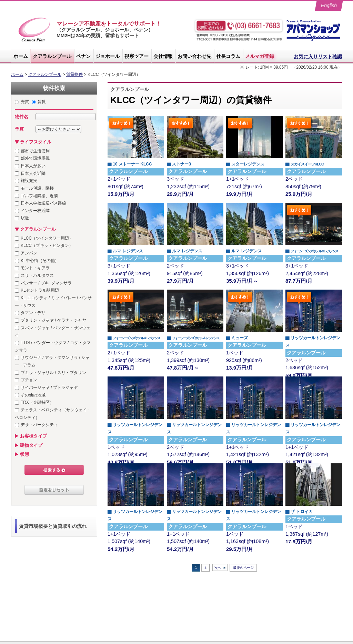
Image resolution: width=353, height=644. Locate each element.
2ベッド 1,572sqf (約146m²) (195, 440)
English (329, 6)
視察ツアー (137, 56)
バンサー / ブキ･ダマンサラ (46, 283)
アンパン (29, 253)
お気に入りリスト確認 (318, 57)
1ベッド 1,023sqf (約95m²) (136, 440)
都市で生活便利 (35, 151)
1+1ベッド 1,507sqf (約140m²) (136, 527)
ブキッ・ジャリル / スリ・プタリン (53, 373)
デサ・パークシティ (39, 425)
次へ (218, 568)
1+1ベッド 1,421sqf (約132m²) (254, 440)
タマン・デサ (33, 313)
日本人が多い (33, 166)
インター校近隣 (35, 211)
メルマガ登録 (260, 56)
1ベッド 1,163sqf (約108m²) (254, 527)
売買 (25, 102)
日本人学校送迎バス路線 (43, 203)
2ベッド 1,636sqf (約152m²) (314, 353)
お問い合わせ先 (194, 56)
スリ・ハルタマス (37, 275)
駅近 (25, 218)
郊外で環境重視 (35, 158)
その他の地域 (33, 395)
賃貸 (42, 102)
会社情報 (163, 56)
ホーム (21, 56)
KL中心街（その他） (40, 261)
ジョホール (108, 56)
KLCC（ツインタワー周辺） (47, 238)
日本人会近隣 (33, 173)
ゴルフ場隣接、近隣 (39, 196)
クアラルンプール (52, 56)
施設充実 (29, 181)
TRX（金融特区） (37, 402)
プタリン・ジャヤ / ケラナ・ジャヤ (53, 320)
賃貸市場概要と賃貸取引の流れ (53, 526)
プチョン (29, 380)
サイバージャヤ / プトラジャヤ (49, 388)
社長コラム (228, 56)
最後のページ (243, 568)
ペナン (83, 56)
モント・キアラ (35, 268)
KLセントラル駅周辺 (40, 290)
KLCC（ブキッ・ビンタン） (47, 245)
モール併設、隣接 (37, 188)
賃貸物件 (74, 74)
